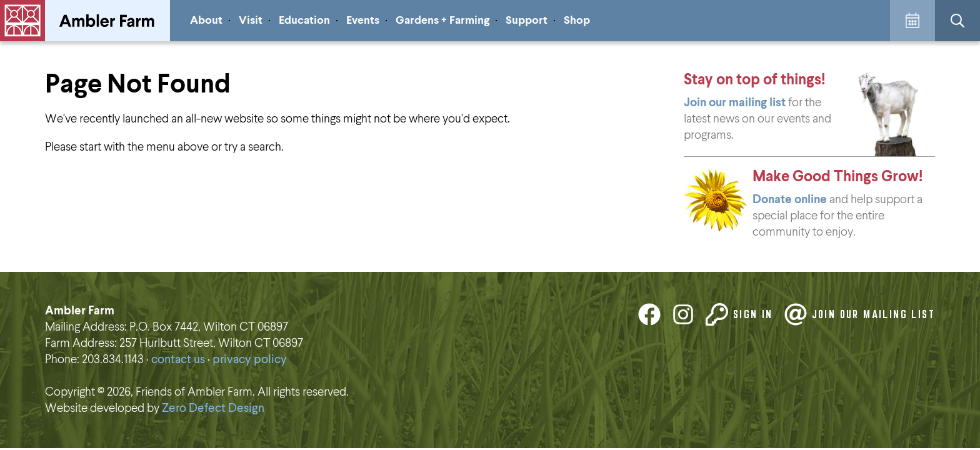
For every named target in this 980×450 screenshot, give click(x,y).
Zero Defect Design (213, 408)
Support (527, 21)
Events (363, 21)
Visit (251, 21)
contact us (178, 360)
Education (304, 21)
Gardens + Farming (442, 21)
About (206, 21)
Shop (577, 21)
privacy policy (250, 360)
